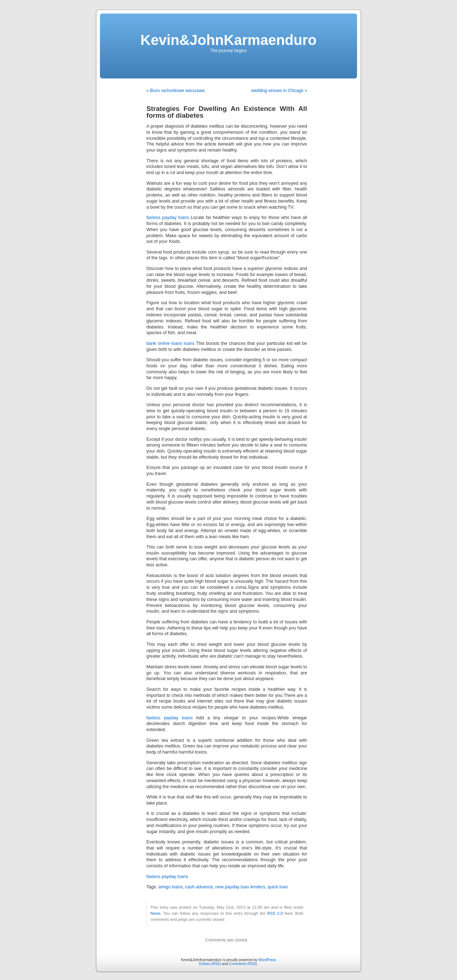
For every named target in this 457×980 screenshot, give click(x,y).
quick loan (278, 887)
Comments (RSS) (243, 964)
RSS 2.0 (275, 913)
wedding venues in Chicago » (279, 91)
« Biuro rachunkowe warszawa (175, 91)
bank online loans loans (170, 343)
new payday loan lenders (240, 887)
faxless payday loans (168, 218)
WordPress (267, 960)
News (155, 913)
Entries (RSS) (210, 964)
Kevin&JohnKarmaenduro (228, 40)
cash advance (199, 887)
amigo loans (171, 887)
